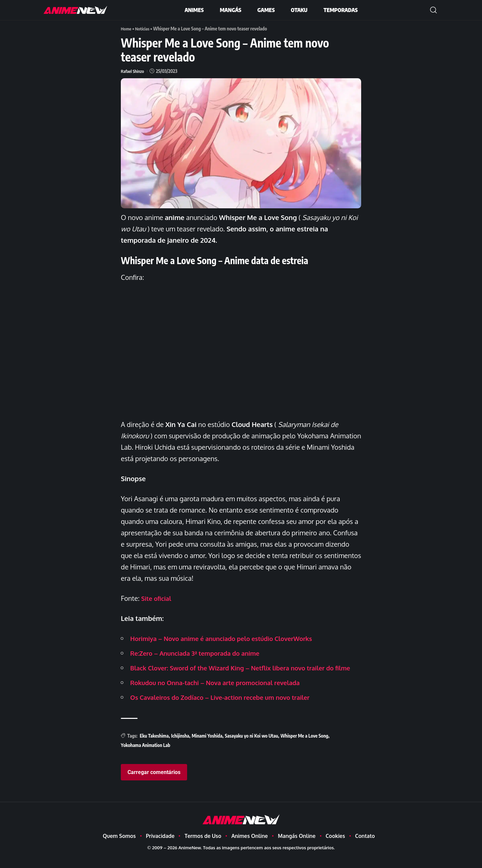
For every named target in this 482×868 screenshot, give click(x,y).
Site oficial (158, 598)
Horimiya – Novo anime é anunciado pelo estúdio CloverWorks (229, 638)
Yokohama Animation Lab (146, 756)
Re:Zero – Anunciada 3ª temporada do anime (200, 653)
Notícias (144, 29)
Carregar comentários (154, 784)
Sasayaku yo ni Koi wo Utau (252, 747)
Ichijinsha (180, 747)
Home (127, 29)
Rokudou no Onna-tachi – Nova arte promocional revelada (222, 693)
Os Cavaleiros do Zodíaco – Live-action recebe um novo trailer (228, 708)
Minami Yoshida (207, 747)
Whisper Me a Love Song (304, 747)
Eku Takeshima (154, 747)
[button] (433, 10)
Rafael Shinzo (133, 71)
